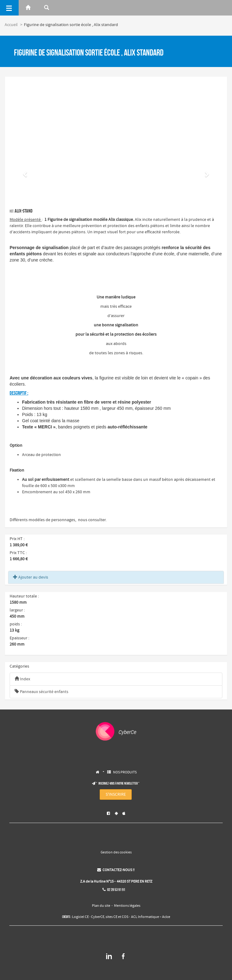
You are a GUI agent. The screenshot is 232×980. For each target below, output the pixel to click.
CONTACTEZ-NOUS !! (116, 870)
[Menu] (9, 8)
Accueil (11, 25)
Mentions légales (127, 906)
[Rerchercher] (47, 8)
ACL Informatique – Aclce (151, 917)
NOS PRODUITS (125, 772)
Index (22, 679)
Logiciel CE (80, 917)
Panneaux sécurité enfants (41, 692)
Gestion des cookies (116, 852)
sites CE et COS (117, 917)
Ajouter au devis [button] (31, 577)
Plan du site (101, 906)
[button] (26, 174)
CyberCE (98, 917)
